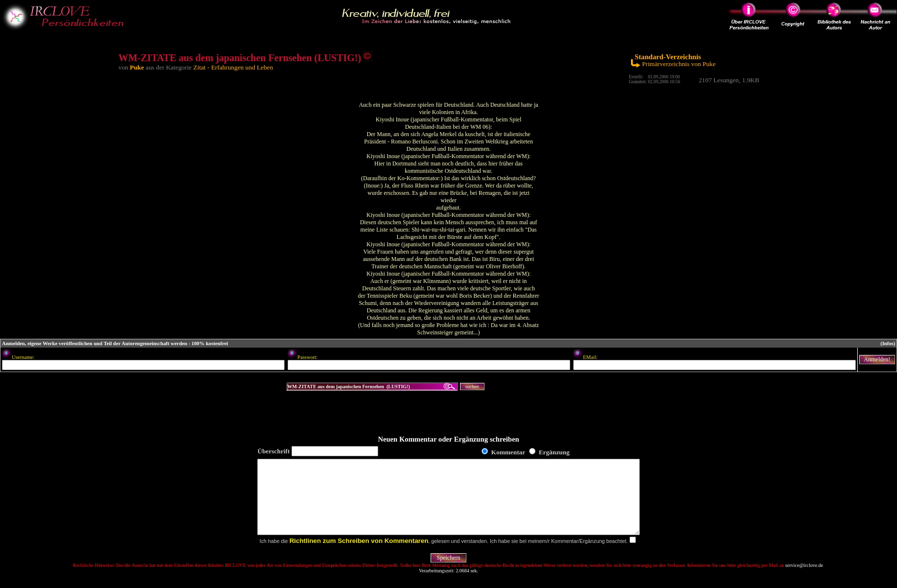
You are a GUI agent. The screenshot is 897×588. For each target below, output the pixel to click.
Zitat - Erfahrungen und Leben (233, 67)
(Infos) (888, 343)
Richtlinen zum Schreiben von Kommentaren (359, 555)
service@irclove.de (804, 580)
